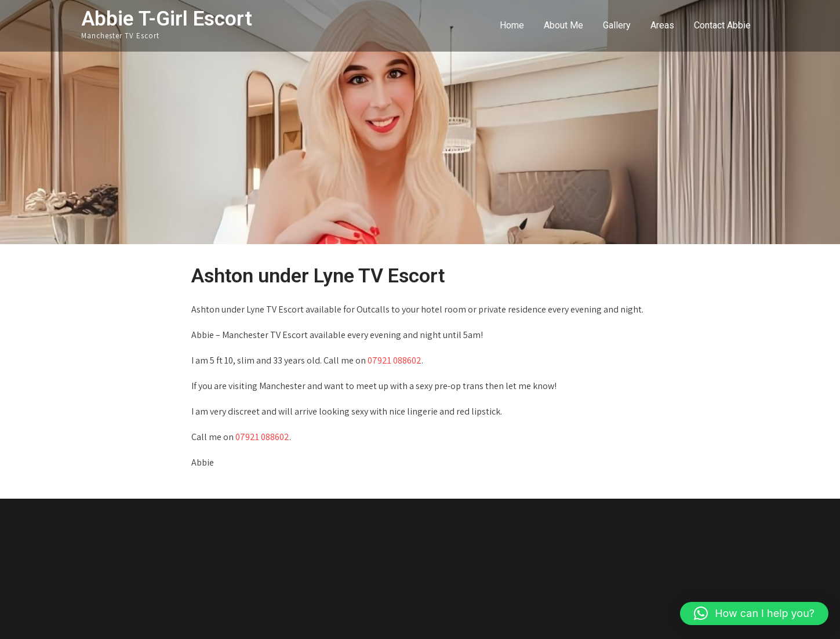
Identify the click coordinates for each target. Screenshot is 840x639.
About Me (563, 25)
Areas (662, 25)
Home (512, 25)
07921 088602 (394, 360)
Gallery (617, 25)
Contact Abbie (722, 25)
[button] (754, 613)
